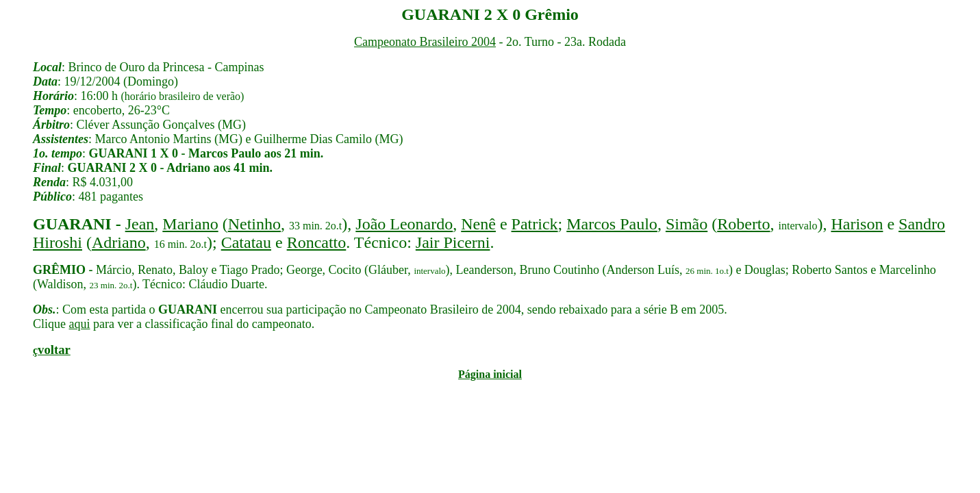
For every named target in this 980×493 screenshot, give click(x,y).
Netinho (254, 224)
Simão (687, 224)
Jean (140, 224)
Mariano (190, 224)
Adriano (119, 242)
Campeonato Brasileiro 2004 (425, 42)
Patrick (535, 224)
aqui (80, 324)
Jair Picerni (453, 242)
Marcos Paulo (612, 224)
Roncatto (317, 242)
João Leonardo (404, 224)
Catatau (246, 242)
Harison (857, 224)
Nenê (478, 224)
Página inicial (490, 374)
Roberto (743, 224)
